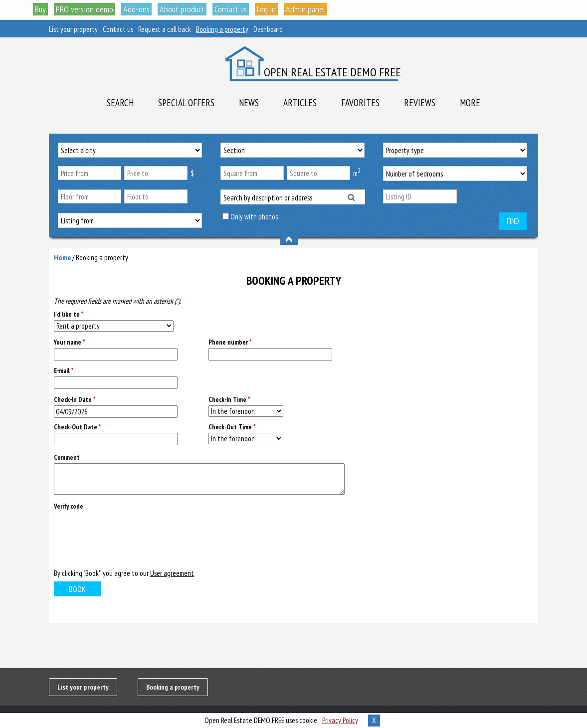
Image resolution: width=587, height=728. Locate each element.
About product (182, 9)
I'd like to (69, 314)
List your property (73, 29)
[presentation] (130, 539)
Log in (266, 9)
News (249, 103)
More (470, 103)
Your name (69, 342)
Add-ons (136, 9)
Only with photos (254, 217)
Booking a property (222, 29)
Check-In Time (229, 400)
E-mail (64, 371)
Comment (67, 457)
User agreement (172, 573)
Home (62, 258)
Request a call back (165, 29)
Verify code (69, 506)
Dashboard (268, 29)
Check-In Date (75, 400)
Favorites (360, 103)
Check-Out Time (232, 427)
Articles (300, 103)
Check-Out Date (77, 427)
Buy (40, 9)
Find (513, 221)
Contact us (231, 9)
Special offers (186, 103)
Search (120, 103)
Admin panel (305, 9)
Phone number (230, 342)
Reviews (420, 103)
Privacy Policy (340, 720)
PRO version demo (85, 9)
